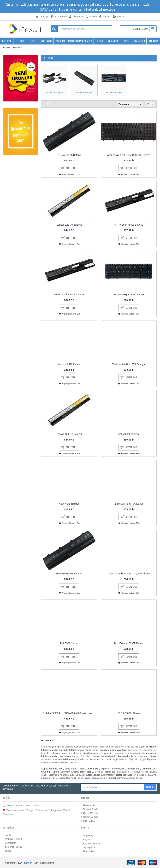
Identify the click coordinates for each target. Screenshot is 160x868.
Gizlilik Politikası (90, 813)
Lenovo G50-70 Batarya (69, 434)
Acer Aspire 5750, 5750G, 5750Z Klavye (129, 155)
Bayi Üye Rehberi (91, 844)
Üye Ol (7, 835)
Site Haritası (88, 821)
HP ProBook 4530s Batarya (129, 225)
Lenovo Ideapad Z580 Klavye (129, 294)
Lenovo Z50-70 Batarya (69, 225)
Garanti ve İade (90, 817)
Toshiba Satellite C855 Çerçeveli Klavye (129, 574)
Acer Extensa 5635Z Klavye (129, 643)
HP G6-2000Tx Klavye (129, 713)
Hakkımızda (88, 805)
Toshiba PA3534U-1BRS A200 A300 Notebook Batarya (70, 713)
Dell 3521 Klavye (69, 643)
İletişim (7, 851)
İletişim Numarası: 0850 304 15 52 (21, 806)
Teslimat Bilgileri (90, 809)
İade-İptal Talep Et (13, 847)
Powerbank (8, 814)
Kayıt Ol (150, 787)
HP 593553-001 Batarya (69, 574)
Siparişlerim (9, 843)
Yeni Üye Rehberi (12, 839)
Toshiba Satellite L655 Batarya (129, 364)
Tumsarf (28, 863)
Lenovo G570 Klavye (69, 364)
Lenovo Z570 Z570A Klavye (129, 504)
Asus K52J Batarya (129, 434)
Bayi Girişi (87, 835)
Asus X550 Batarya (69, 504)
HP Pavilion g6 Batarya (69, 155)
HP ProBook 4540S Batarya (69, 294)
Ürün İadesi (88, 851)
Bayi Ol (86, 840)
